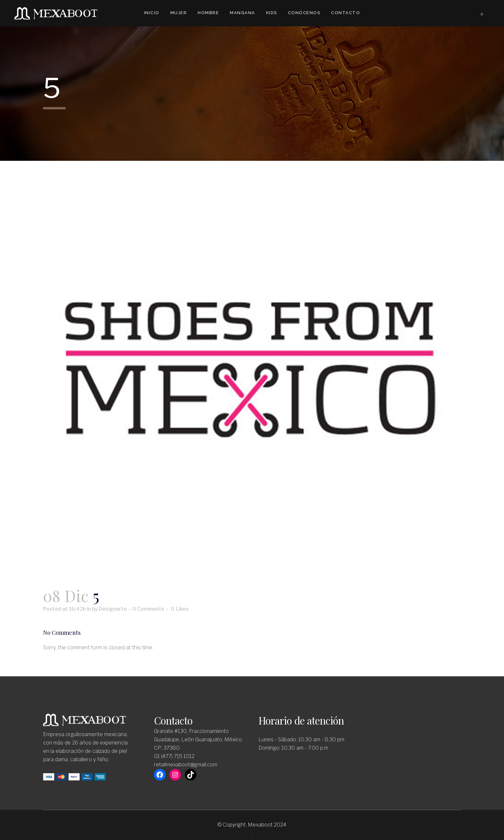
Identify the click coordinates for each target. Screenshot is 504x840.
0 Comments (148, 609)
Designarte (113, 609)
